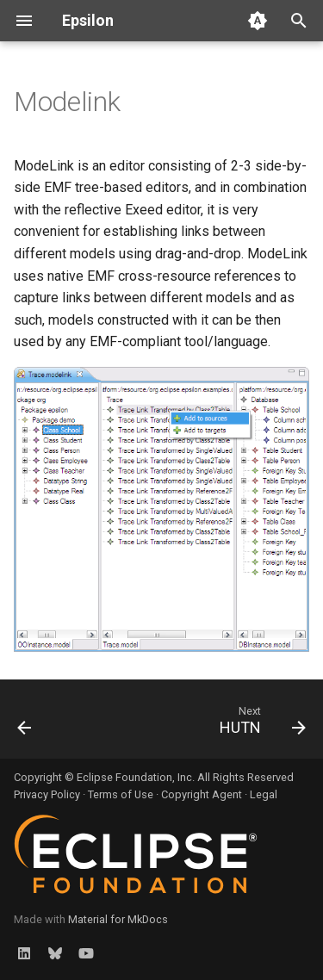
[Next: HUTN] (260, 724)
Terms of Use (121, 794)
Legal (264, 794)
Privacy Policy (47, 794)
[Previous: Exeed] (25, 724)
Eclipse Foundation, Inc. (136, 777)
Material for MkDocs (118, 919)
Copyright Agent (202, 794)
